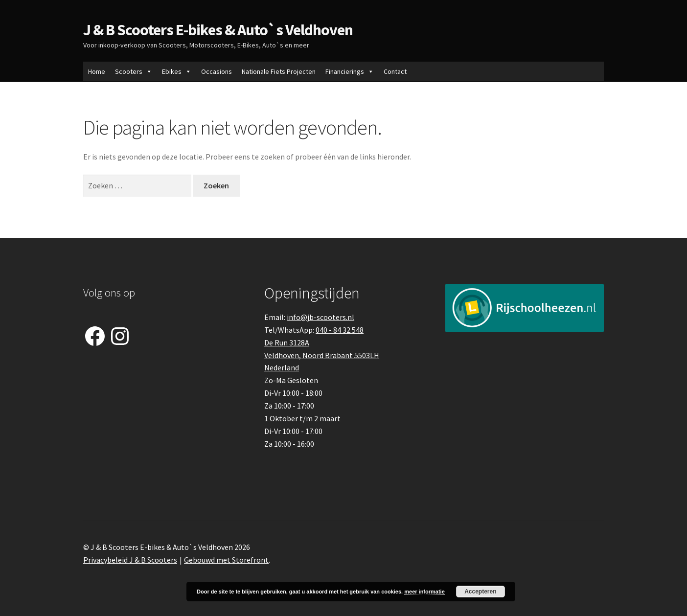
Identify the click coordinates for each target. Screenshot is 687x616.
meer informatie (424, 592)
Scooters (134, 71)
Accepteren (480, 592)
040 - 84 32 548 (340, 330)
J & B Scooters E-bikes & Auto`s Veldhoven (218, 30)
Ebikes (177, 71)
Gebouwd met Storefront (226, 560)
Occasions (217, 71)
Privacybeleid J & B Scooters (130, 560)
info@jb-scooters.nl (321, 317)
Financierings (350, 71)
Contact (395, 71)
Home (97, 71)
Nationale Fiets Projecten (279, 71)
